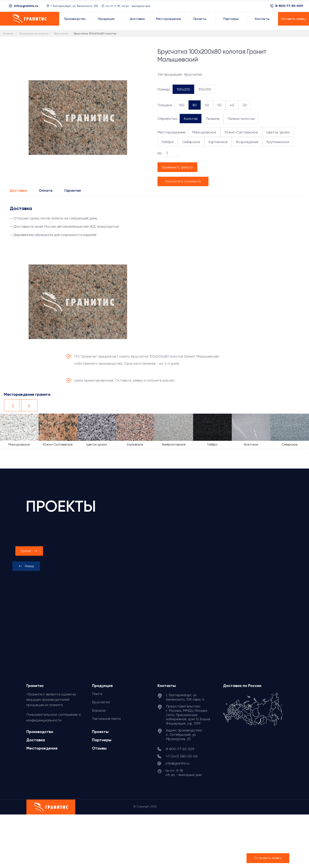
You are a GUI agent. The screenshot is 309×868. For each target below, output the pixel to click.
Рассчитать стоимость (183, 181)
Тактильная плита (106, 719)
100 (181, 105)
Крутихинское (278, 142)
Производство (40, 732)
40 (232, 105)
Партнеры (102, 740)
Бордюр (99, 710)
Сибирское (191, 142)
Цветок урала (278, 132)
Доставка (18, 190)
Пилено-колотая (241, 119)
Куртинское (218, 142)
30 (245, 105)
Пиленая (213, 119)
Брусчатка (101, 702)
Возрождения (247, 142)
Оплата (46, 190)
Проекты (100, 732)
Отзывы (99, 748)
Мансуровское (204, 132)
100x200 (183, 89)
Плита (97, 694)
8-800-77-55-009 (289, 6)
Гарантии (73, 190)
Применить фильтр (177, 167)
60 (207, 105)
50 (219, 105)
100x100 (205, 89)
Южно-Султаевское (241, 132)
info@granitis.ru (26, 6)
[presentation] (26, 566)
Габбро (168, 142)
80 (195, 105)
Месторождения (42, 748)
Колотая (191, 119)
